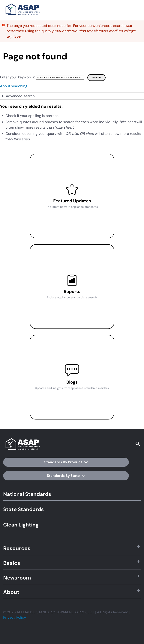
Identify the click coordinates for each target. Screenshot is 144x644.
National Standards (27, 494)
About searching (14, 86)
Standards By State (66, 476)
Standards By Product (66, 462)
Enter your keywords (17, 77)
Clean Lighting (21, 525)
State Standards (23, 509)
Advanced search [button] (20, 96)
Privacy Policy (15, 617)
